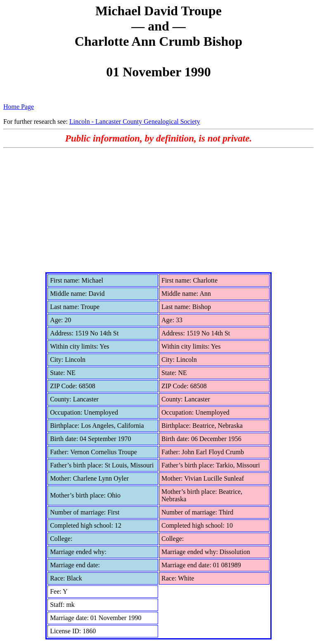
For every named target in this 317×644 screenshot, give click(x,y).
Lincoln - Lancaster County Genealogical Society (135, 121)
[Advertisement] (158, 210)
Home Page (19, 107)
